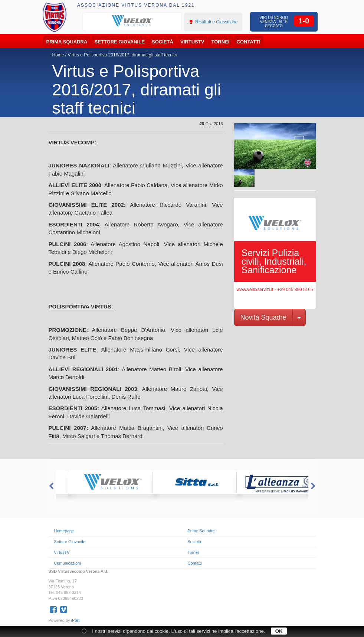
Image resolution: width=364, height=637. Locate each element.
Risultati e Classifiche (213, 22)
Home (58, 55)
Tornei (221, 42)
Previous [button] (50, 486)
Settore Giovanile (120, 42)
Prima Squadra (67, 42)
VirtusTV (192, 42)
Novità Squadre (263, 317)
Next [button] (314, 486)
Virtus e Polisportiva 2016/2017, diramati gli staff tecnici (122, 55)
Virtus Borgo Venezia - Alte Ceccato (274, 22)
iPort (76, 620)
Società (163, 42)
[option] (132, 21)
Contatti (249, 42)
